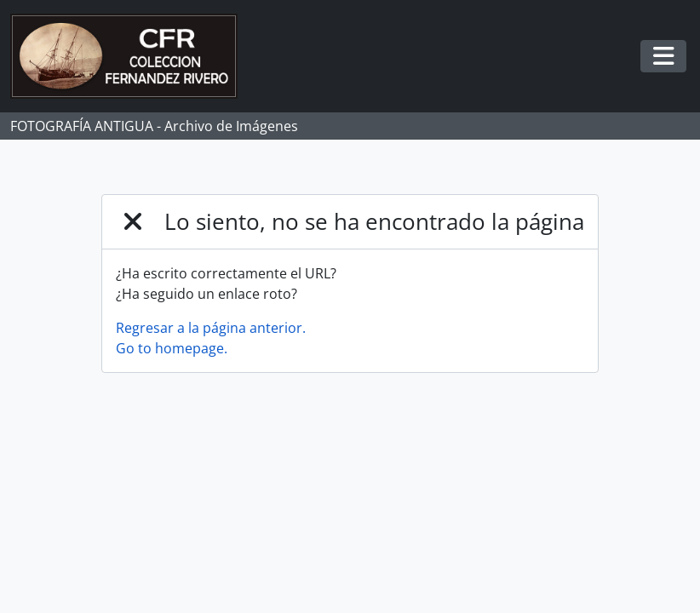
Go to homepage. (172, 348)
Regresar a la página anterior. (211, 328)
